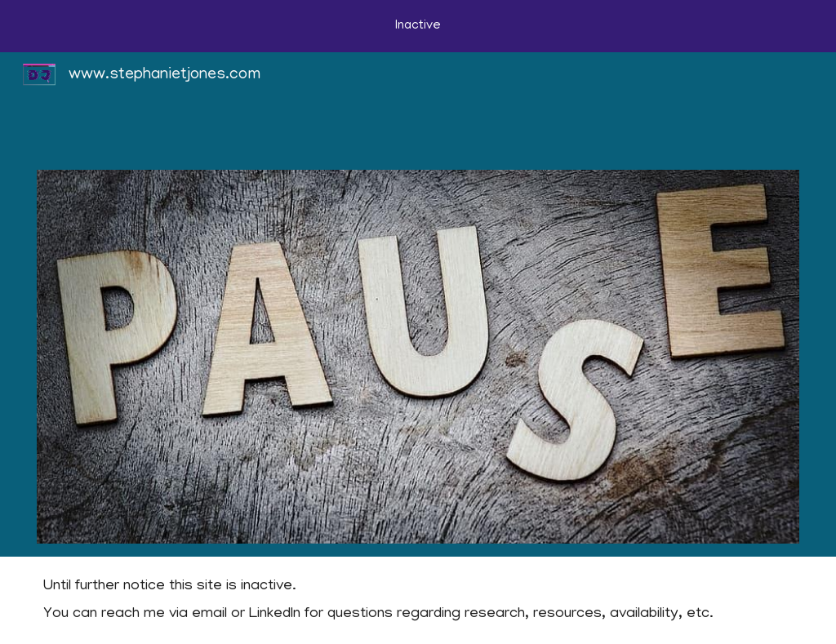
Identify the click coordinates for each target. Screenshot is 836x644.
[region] (418, 26)
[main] (418, 601)
